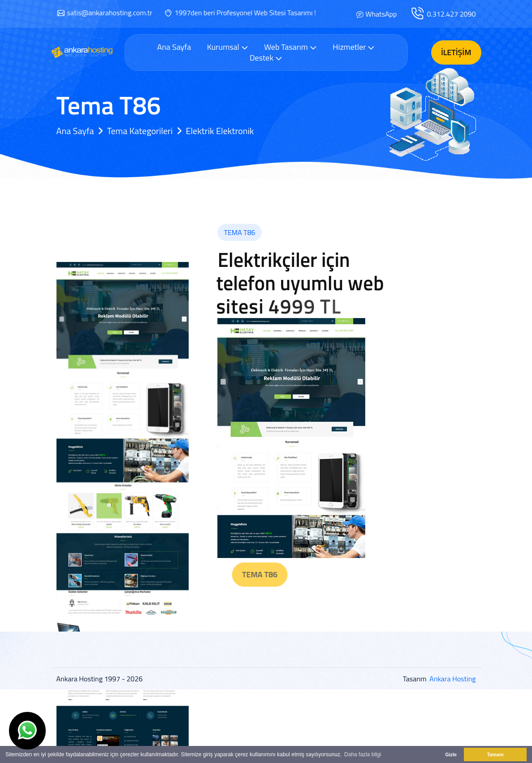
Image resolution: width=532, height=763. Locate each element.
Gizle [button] (451, 754)
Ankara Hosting (452, 679)
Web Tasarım (290, 47)
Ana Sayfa (174, 47)
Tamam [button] (495, 754)
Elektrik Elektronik (220, 131)
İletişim (456, 52)
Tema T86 (281, 574)
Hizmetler (354, 47)
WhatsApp (381, 14)
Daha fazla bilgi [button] (363, 754)
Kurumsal (228, 47)
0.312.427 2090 (451, 14)
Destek (266, 58)
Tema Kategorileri (140, 131)
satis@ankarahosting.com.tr (110, 13)
